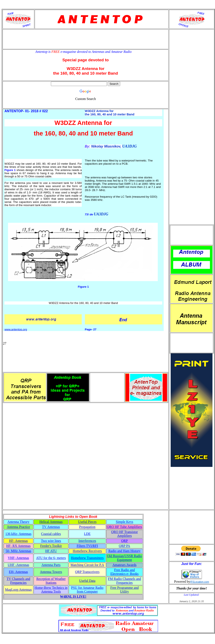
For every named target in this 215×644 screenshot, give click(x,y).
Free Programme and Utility (124, 590)
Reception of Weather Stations (51, 581)
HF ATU (51, 551)
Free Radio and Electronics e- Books (125, 572)
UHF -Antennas (18, 565)
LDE (87, 534)
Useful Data (87, 581)
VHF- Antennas (18, 558)
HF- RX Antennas (18, 546)
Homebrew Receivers (87, 551)
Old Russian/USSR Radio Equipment (125, 558)
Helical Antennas (51, 522)
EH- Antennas (18, 572)
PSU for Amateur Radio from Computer (87, 590)
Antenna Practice (18, 527)
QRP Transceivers (87, 572)
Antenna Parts (51, 565)
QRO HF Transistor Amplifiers (124, 534)
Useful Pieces (87, 522)
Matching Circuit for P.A (87, 565)
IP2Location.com (199, 582)
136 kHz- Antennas (18, 534)
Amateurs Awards (125, 565)
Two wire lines (51, 541)
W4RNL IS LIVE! (73, 597)
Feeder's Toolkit (51, 546)
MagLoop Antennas (18, 590)
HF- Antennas (18, 541)
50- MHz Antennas (18, 551)
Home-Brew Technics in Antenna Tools (51, 590)
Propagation (87, 527)
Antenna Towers (51, 572)
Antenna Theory (18, 522)
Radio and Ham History (124, 551)
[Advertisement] (86, 39)
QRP (125, 541)
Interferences (87, 541)
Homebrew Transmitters (87, 558)
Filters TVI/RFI (87, 546)
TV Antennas (51, 527)
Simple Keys (124, 522)
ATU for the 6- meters (51, 558)
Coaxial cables (51, 534)
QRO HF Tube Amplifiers (125, 527)
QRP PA (125, 546)
